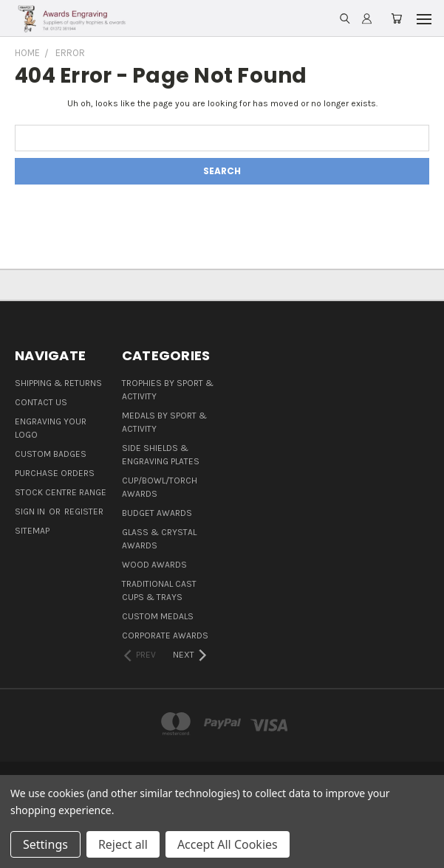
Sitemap (32, 531)
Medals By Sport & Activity (164, 422)
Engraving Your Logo (51, 428)
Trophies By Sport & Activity (168, 390)
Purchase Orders (55, 473)
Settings (45, 844)
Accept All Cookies (228, 844)
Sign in (31, 512)
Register (84, 512)
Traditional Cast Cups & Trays (159, 590)
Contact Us (41, 402)
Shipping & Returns (58, 383)
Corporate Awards (165, 635)
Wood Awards (154, 565)
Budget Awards (157, 513)
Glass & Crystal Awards (159, 539)
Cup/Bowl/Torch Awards (160, 487)
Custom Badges (51, 454)
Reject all (123, 844)
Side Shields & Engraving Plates (161, 455)
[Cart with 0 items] (396, 19)
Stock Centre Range (61, 492)
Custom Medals (158, 616)
